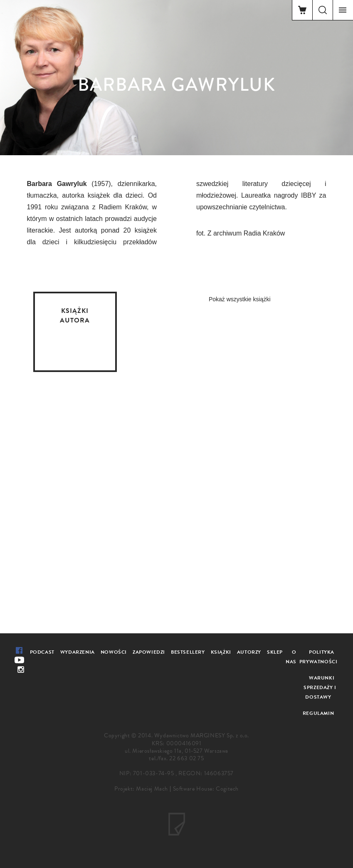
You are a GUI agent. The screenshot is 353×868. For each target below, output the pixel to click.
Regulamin (318, 713)
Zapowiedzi (149, 652)
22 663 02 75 (186, 758)
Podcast (42, 652)
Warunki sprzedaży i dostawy (320, 687)
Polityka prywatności (318, 657)
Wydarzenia (78, 652)
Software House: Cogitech (206, 789)
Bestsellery (188, 652)
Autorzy (249, 652)
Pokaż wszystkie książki (240, 299)
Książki (221, 652)
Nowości (114, 652)
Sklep (275, 652)
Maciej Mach (152, 789)
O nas (291, 657)
